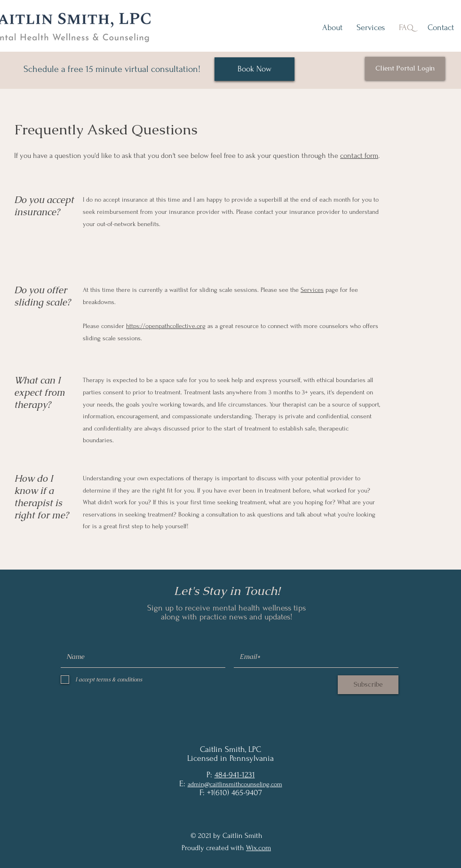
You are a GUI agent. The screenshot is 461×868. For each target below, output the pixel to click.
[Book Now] (254, 69)
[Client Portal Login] (405, 69)
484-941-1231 (235, 775)
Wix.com (258, 848)
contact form (359, 156)
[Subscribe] (368, 685)
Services (312, 290)
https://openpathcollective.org (166, 326)
